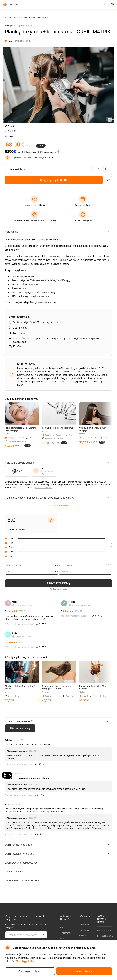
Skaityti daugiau (44, 487)
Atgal (9, 18)
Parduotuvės (85, 930)
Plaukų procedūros (38, 18)
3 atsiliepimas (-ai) (22, 41)
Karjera (64, 928)
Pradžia (17, 18)
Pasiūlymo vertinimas (59, 506)
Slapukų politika (25, 961)
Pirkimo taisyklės (83, 937)
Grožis (25, 18)
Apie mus (65, 938)
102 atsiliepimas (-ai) (47, 472)
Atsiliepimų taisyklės (59, 589)
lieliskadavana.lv (105, 936)
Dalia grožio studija (23, 26)
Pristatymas (85, 925)
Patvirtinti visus (84, 971)
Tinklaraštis (66, 933)
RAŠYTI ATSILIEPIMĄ (59, 583)
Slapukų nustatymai (30, 971)
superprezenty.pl (105, 930)
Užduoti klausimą (20, 728)
